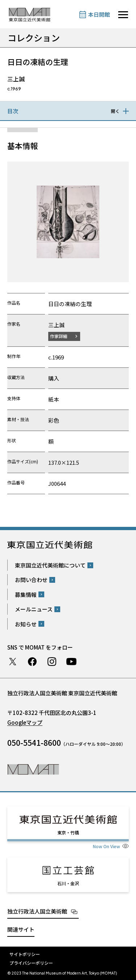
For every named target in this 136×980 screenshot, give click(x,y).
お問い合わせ (31, 580)
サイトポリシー (25, 954)
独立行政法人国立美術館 (37, 911)
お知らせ (26, 624)
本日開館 (99, 14)
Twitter (13, 662)
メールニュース (34, 609)
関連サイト (21, 929)
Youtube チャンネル (71, 662)
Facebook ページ (32, 662)
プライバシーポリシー (31, 963)
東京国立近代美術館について (50, 565)
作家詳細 (59, 336)
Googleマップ (25, 722)
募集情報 (26, 595)
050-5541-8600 (34, 743)
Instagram (52, 662)
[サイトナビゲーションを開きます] (123, 15)
